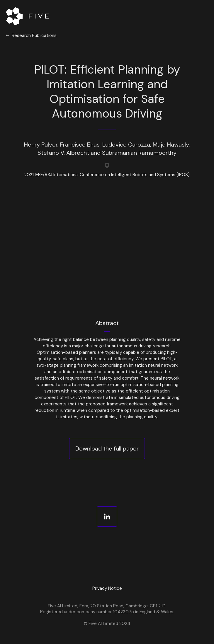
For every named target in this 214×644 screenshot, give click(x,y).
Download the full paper (107, 448)
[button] (198, 16)
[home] (28, 16)
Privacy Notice (107, 588)
